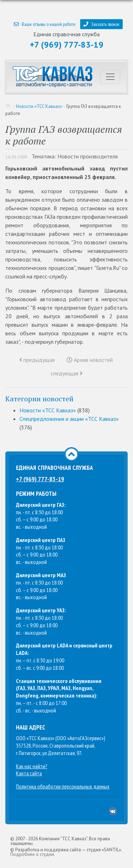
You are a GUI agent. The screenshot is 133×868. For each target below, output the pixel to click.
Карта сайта (29, 773)
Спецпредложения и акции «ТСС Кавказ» (69, 419)
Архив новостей (90, 360)
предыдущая (37, 360)
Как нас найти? (32, 766)
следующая (67, 373)
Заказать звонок (101, 24)
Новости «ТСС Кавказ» (39, 106)
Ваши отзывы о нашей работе (45, 24)
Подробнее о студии (32, 854)
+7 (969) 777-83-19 (67, 45)
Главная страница (9, 106)
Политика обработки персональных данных (63, 786)
